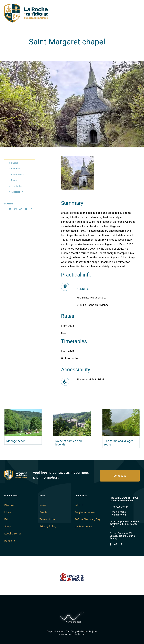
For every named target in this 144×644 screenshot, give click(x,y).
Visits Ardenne (83, 526)
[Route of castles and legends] (72, 411)
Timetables (17, 186)
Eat (6, 519)
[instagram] (15, 209)
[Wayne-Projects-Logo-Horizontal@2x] (72, 612)
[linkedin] (31, 209)
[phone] (121, 544)
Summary (16, 169)
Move (8, 512)
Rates (14, 180)
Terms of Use (47, 519)
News (43, 505)
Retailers (10, 541)
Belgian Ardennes (85, 512)
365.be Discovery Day (87, 519)
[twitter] (10, 209)
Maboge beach (16, 441)
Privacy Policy (48, 526)
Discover (9, 505)
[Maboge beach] (23, 411)
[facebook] (5, 209)
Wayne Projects (89, 631)
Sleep (8, 526)
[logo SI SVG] (26, 5)
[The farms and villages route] (121, 411)
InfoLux (79, 505)
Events (43, 512)
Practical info (18, 174)
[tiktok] (20, 209)
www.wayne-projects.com (72, 634)
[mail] (26, 209)
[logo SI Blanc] (16, 471)
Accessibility (17, 192)
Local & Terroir (13, 534)
